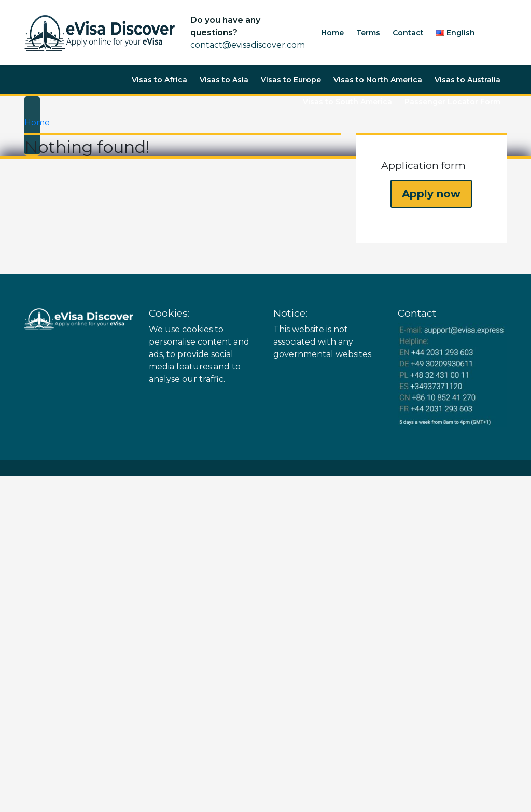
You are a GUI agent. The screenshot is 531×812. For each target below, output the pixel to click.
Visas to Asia (224, 80)
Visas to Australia (467, 80)
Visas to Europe (291, 80)
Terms (368, 33)
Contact (408, 33)
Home (332, 33)
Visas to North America (378, 80)
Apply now (431, 194)
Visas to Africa (159, 80)
